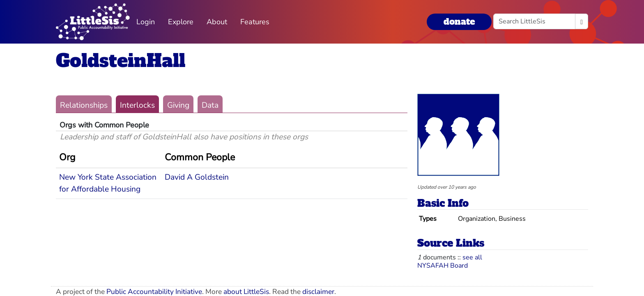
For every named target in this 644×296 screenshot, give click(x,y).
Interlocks (137, 105)
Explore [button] (181, 22)
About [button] (217, 22)
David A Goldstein (197, 177)
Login (146, 22)
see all (472, 257)
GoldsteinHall (121, 61)
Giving (178, 105)
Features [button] (255, 22)
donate (459, 22)
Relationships (84, 105)
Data (210, 105)
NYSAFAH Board (443, 266)
